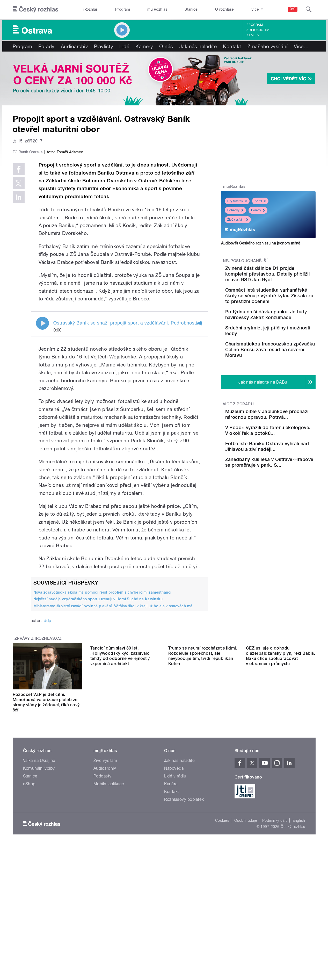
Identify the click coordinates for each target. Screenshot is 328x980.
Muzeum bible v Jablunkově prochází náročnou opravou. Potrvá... (279, 457)
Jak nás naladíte (198, 46)
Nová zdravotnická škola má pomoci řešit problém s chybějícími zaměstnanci (102, 702)
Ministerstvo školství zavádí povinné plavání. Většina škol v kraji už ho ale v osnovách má (113, 716)
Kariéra (171, 894)
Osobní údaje (246, 931)
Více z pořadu (238, 442)
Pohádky (235, 210)
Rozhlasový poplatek (184, 909)
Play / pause (42, 433)
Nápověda (174, 878)
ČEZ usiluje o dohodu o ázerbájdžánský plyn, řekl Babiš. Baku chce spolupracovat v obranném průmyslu (280, 812)
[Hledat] (309, 9)
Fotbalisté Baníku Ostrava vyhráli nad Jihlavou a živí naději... (283, 506)
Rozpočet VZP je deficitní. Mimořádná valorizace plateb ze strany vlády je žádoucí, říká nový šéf (46, 812)
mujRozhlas (157, 9)
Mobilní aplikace (109, 894)
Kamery (253, 35)
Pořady (46, 46)
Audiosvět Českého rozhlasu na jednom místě (261, 243)
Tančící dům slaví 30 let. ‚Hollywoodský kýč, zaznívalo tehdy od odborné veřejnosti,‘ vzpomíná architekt (120, 812)
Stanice (191, 9)
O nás (166, 46)
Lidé (124, 46)
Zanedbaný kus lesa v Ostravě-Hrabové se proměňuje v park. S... (279, 529)
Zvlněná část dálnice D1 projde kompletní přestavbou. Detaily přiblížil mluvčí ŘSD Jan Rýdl (285, 277)
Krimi (260, 201)
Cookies (222, 931)
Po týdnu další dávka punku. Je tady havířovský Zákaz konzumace (283, 334)
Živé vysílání (238, 220)
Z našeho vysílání (268, 46)
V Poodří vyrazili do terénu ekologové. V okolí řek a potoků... (284, 482)
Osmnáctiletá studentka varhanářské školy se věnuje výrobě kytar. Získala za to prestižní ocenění (281, 307)
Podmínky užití (275, 931)
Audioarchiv (258, 30)
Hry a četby (237, 201)
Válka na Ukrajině (39, 871)
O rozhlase (225, 9)
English (299, 931)
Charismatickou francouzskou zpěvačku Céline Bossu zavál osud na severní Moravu (282, 384)
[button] (199, 434)
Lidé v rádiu (175, 886)
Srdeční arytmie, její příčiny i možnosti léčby (285, 355)
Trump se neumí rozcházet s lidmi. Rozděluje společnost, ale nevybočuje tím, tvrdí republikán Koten (203, 812)
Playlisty (104, 46)
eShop (29, 894)
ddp (47, 731)
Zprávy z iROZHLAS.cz (38, 748)
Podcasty (103, 886)
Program (123, 9)
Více (301, 46)
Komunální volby (39, 878)
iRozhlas (91, 9)
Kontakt (232, 46)
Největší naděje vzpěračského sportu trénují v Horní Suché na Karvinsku (98, 709)
